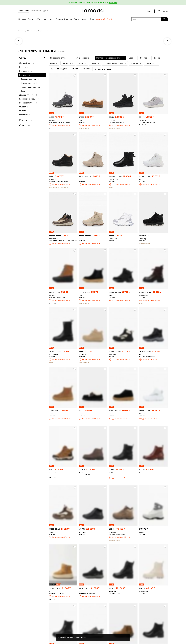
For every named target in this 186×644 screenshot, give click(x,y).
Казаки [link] (22, 67)
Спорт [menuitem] (77, 19)
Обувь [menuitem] (39, 19)
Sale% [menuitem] (109, 19)
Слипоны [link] (23, 115)
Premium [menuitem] (68, 19)
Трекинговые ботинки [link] (30, 87)
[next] (167, 41)
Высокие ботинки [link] (28, 79)
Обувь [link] (41, 31)
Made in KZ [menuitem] (100, 19)
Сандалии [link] (24, 107)
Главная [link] (21, 31)
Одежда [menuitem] (31, 19)
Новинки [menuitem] (22, 19)
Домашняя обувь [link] (27, 95)
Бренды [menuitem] (59, 19)
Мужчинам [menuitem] (36, 11)
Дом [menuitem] (92, 19)
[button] (93, 3)
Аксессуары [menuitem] (49, 19)
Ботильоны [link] (24, 71)
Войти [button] (149, 11)
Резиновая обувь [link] (27, 103)
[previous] (19, 41)
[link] (93, 11)
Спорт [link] (23, 125)
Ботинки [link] (49, 31)
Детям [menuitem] (46, 11)
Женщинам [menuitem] (23, 11)
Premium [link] (24, 120)
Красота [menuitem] (85, 19)
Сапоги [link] (23, 111)
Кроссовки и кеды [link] (27, 99)
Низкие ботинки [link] (28, 83)
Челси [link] (23, 91)
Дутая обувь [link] (25, 63)
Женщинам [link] (31, 31)
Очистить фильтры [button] (103, 69)
